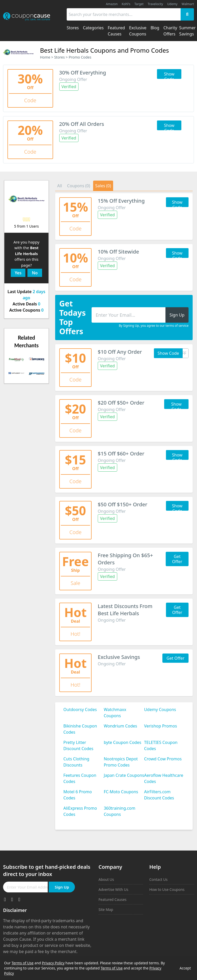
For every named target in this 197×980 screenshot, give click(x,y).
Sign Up (62, 887)
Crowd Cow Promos (163, 759)
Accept (185, 968)
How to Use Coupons (167, 889)
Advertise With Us (113, 889)
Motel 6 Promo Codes (78, 795)
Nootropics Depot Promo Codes (121, 762)
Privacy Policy (53, 963)
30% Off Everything (83, 73)
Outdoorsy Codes (80, 710)
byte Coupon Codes (122, 742)
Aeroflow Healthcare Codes (164, 778)
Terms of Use (23, 963)
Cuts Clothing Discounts (76, 762)
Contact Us (158, 879)
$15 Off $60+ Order (121, 454)
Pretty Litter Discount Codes (78, 745)
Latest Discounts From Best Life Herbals (125, 610)
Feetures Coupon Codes (80, 778)
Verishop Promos (161, 726)
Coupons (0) (79, 186)
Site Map (106, 909)
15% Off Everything (121, 201)
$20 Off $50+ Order (121, 403)
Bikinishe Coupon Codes (80, 729)
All (60, 186)
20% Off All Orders (82, 124)
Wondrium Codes (120, 726)
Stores (59, 57)
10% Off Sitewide (118, 252)
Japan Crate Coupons (124, 775)
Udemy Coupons (160, 710)
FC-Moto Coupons (121, 792)
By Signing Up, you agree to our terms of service (154, 326)
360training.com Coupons (119, 811)
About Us (106, 879)
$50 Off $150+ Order (122, 504)
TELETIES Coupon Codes (161, 745)
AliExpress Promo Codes (80, 811)
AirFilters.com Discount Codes (159, 795)
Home (45, 57)
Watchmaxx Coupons (115, 713)
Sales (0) (103, 186)
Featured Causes (112, 899)
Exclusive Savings (119, 657)
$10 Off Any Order (120, 352)
